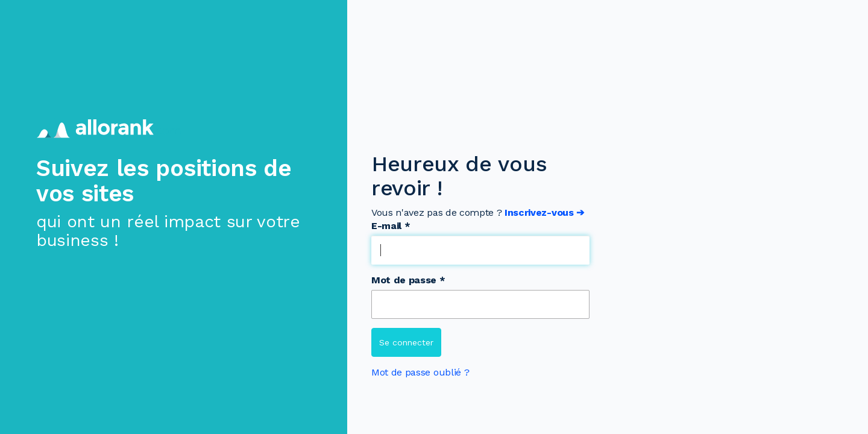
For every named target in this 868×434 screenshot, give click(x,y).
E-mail (391, 226)
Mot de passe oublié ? (420, 372)
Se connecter (406, 342)
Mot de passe (408, 280)
